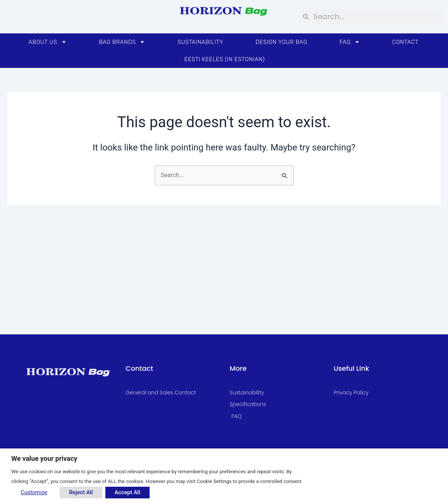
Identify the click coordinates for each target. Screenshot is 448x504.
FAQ (350, 42)
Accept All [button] (127, 492)
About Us (48, 42)
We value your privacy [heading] (44, 458)
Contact (405, 42)
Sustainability (200, 42)
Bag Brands (122, 42)
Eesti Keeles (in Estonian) (225, 59)
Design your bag (282, 42)
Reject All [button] (81, 492)
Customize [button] (34, 492)
